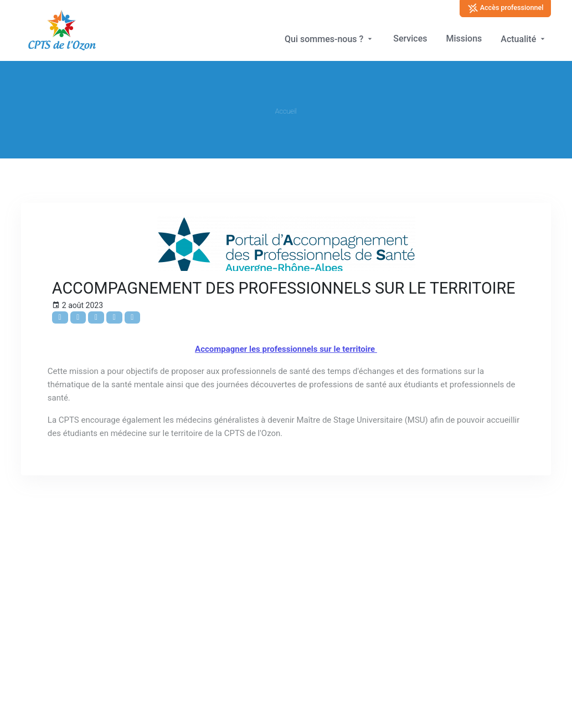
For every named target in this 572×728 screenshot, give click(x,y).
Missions (464, 39)
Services (410, 39)
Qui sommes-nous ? (329, 39)
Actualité (524, 39)
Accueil (286, 111)
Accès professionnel (506, 8)
